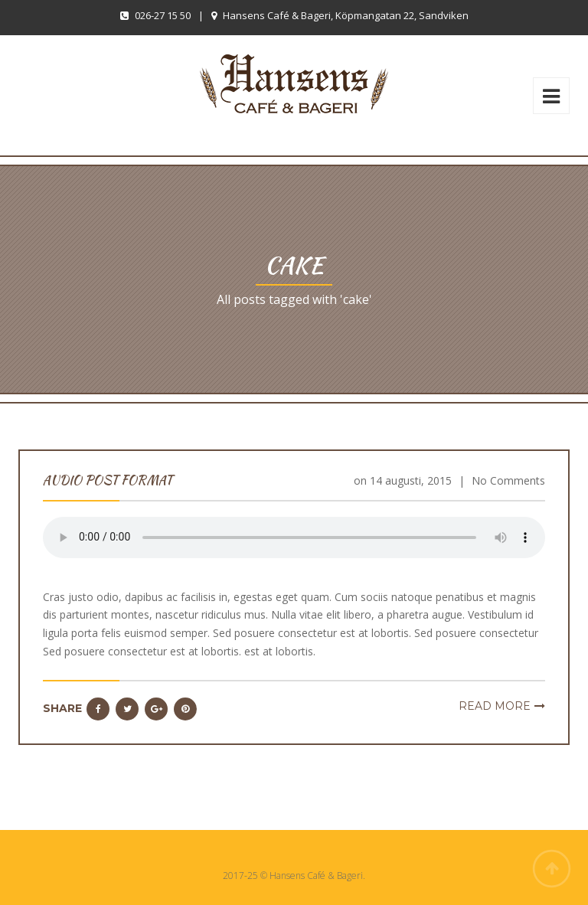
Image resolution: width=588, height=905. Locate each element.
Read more (495, 706)
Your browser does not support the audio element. (294, 537)
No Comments (508, 480)
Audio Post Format (108, 480)
